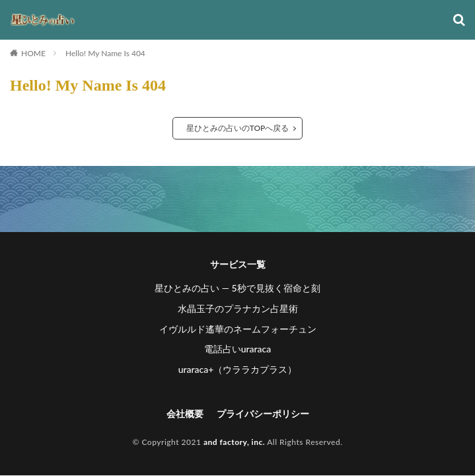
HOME (33, 53)
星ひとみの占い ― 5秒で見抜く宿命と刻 (237, 288)
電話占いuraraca (238, 349)
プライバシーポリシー (263, 414)
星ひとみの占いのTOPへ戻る (238, 128)
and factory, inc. (234, 442)
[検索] (459, 20)
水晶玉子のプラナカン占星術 (238, 308)
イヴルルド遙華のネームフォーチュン (238, 329)
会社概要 (185, 414)
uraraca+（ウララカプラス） (238, 369)
